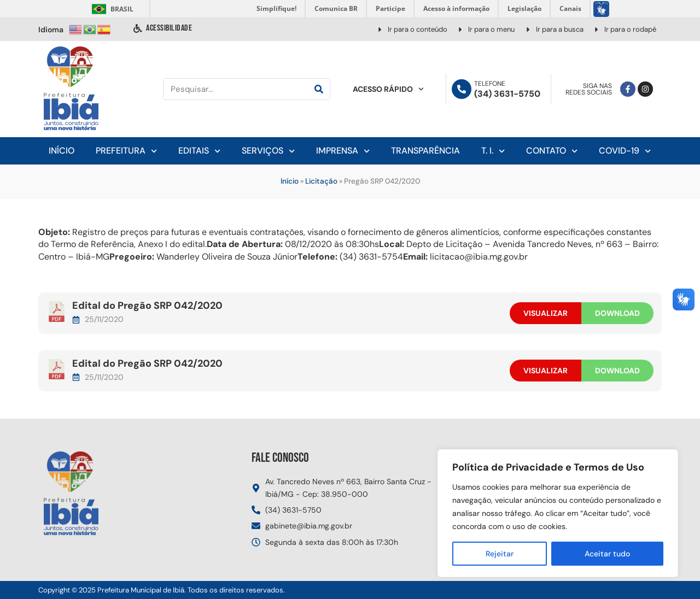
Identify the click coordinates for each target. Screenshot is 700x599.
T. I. (493, 151)
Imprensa (343, 151)
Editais (199, 151)
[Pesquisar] (319, 89)
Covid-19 (625, 151)
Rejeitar (500, 554)
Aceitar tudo (607, 554)
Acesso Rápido (388, 89)
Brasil (111, 9)
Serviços (268, 151)
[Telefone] (462, 89)
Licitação (321, 181)
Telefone (490, 84)
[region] (558, 513)
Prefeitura (126, 151)
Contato (552, 151)
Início (62, 151)
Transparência (425, 151)
